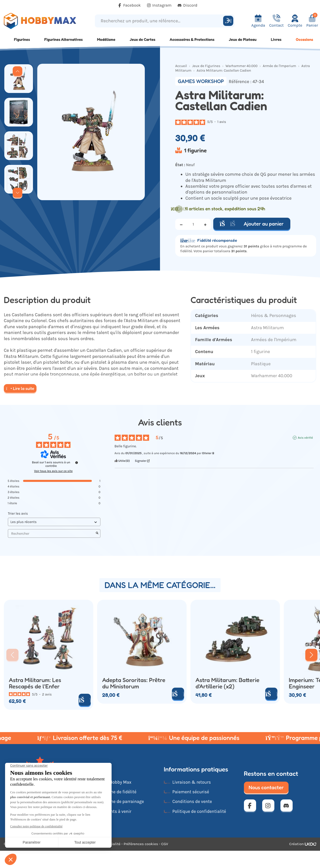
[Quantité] (193, 224)
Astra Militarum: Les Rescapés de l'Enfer (35, 683)
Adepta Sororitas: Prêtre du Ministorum (134, 683)
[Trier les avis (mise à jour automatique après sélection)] (54, 522)
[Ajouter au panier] (85, 700)
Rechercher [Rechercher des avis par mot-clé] (52, 534)
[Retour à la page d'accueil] (40, 21)
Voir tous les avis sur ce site (54, 471)
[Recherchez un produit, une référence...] (160, 21)
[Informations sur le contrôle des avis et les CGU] (77, 463)
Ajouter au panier (252, 224)
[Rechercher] (228, 21)
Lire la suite (20, 388)
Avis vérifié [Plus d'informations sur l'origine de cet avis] (305, 438)
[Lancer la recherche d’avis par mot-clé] (97, 533)
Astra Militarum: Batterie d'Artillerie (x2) (227, 683)
